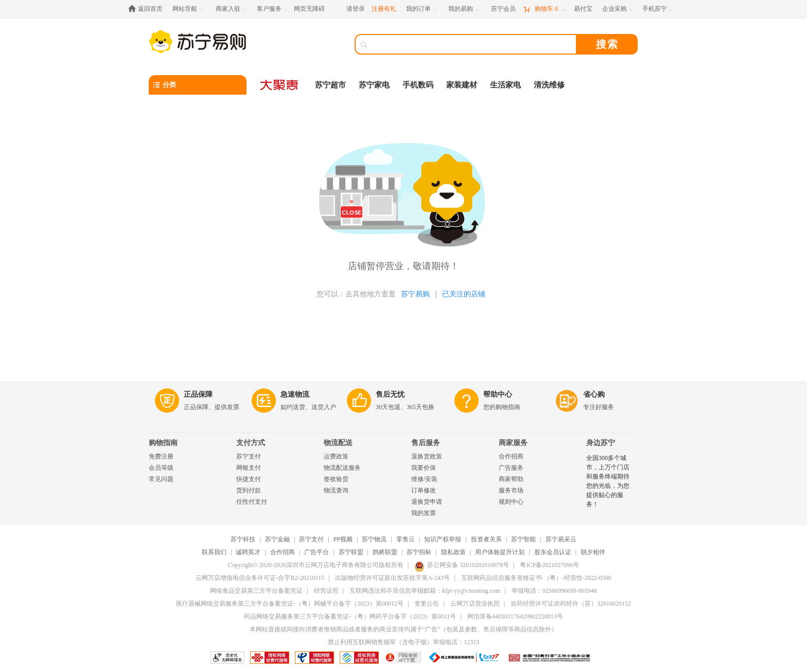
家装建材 (462, 85)
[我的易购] (464, 9)
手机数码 (418, 85)
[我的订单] (422, 9)
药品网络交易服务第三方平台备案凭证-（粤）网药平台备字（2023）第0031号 (350, 616)
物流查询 (336, 490)
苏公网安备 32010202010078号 (462, 565)
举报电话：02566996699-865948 (554, 591)
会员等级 (161, 468)
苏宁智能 (523, 539)
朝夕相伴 (593, 552)
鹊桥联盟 (385, 552)
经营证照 (326, 591)
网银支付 (249, 468)
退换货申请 (427, 502)
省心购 (594, 394)
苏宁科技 (243, 539)
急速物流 (295, 394)
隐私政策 (453, 552)
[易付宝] (583, 9)
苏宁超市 (330, 85)
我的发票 (424, 513)
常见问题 (161, 479)
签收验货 (336, 479)
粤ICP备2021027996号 (549, 565)
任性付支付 (252, 502)
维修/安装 (424, 479)
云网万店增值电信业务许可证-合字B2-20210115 (260, 578)
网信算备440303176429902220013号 (515, 616)
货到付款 (249, 490)
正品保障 (198, 394)
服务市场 (511, 490)
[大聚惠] (280, 85)
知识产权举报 (443, 539)
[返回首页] (148, 9)
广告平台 (317, 552)
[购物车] (545, 9)
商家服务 (513, 443)
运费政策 (336, 456)
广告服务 (511, 468)
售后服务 (426, 443)
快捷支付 (249, 479)
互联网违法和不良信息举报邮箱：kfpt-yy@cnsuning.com (425, 591)
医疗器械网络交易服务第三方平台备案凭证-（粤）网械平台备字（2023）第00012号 (290, 604)
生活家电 (505, 85)
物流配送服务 (342, 468)
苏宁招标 (419, 552)
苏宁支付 (249, 456)
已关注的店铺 (464, 294)
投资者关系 (486, 539)
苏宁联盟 (351, 552)
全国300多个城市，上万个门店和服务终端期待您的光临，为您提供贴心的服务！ (608, 481)
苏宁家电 (374, 85)
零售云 (406, 539)
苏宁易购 (415, 294)
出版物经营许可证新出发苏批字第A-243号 (392, 578)
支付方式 (251, 443)
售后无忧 (390, 394)
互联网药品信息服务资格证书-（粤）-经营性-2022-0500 (536, 578)
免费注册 (161, 456)
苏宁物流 (374, 539)
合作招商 (511, 456)
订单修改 (424, 490)
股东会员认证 (553, 552)
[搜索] (473, 44)
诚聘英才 (248, 552)
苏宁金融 (277, 539)
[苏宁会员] (503, 9)
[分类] (198, 85)
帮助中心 (498, 394)
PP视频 (343, 539)
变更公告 (427, 604)
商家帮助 (511, 479)
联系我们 (214, 552)
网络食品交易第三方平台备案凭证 (256, 591)
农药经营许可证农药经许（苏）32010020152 (571, 604)
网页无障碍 (309, 9)
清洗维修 (549, 85)
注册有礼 (384, 9)
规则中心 (511, 502)
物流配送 (338, 443)
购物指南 (163, 443)
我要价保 (424, 468)
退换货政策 (427, 456)
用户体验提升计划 (500, 552)
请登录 (356, 9)
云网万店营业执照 (475, 604)
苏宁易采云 (561, 539)
